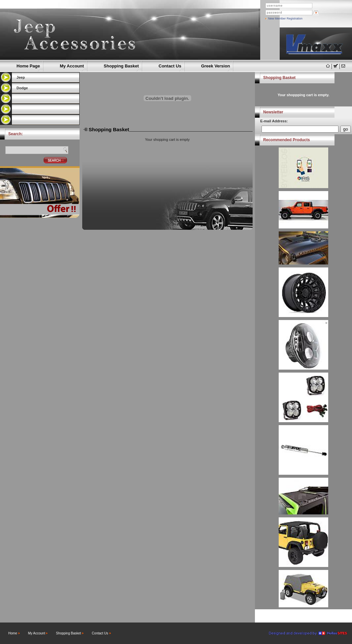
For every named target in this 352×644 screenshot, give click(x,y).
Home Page (28, 66)
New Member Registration (285, 19)
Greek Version (215, 66)
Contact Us (170, 66)
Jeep (21, 77)
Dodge (22, 88)
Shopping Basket (121, 66)
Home (13, 633)
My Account (72, 66)
